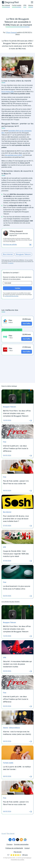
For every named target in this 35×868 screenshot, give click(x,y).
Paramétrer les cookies (17, 860)
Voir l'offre (27, 324)
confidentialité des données (11, 296)
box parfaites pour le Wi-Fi (14, 155)
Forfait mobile (17, 5)
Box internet (6, 5)
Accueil (4, 833)
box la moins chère (8, 92)
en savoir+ (11, 263)
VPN (25, 5)
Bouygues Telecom (23, 254)
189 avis (25, 855)
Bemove (29, 858)
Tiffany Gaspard (11, 33)
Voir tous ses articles (10, 244)
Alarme (31, 5)
